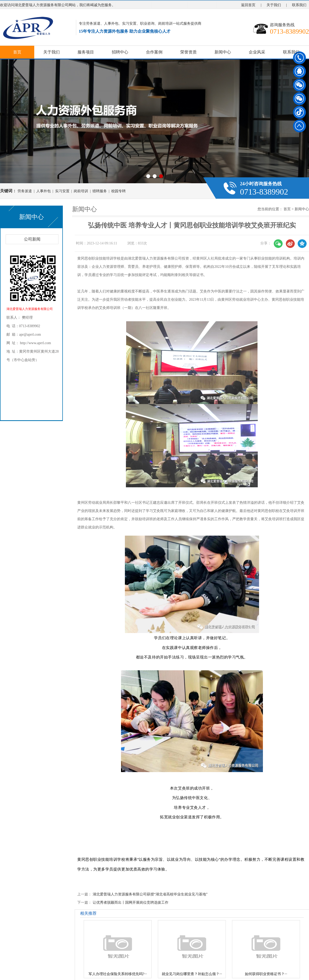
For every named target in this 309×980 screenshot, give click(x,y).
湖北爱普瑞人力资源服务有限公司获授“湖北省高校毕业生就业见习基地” (150, 894)
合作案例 (154, 52)
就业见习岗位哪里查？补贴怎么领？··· (192, 974)
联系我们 (299, 5)
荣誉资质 (188, 52)
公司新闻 (32, 239)
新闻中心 (223, 52)
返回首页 (248, 5)
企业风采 (257, 52)
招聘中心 (120, 52)
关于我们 (274, 5)
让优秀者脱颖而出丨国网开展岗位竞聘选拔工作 (131, 903)
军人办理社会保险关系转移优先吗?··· (118, 974)
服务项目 (86, 52)
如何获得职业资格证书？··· (266, 974)
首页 (17, 52)
